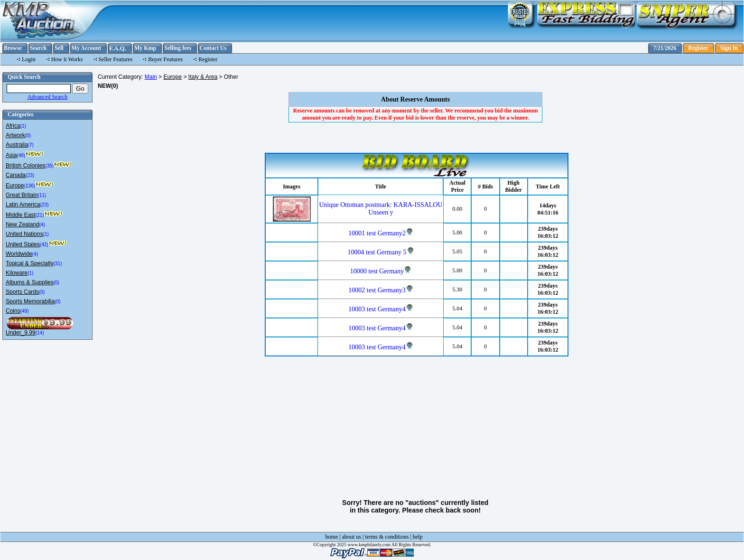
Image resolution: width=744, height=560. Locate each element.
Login (29, 59)
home (332, 537)
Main (151, 77)
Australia (17, 145)
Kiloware (17, 273)
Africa (13, 126)
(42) (44, 245)
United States (23, 244)
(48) (21, 155)
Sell (59, 48)
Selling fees (178, 48)
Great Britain (22, 195)
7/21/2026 (665, 48)
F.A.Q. (118, 48)
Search (38, 48)
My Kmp (145, 48)
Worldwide (19, 254)
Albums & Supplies (30, 282)
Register (698, 48)
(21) (40, 215)
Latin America (23, 205)
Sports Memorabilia (30, 301)
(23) (30, 175)
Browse (13, 48)
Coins (13, 311)
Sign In (729, 48)
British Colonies (25, 166)
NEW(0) (108, 86)
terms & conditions (387, 537)
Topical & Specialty (30, 263)
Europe (15, 186)
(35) (49, 166)
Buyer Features (165, 59)
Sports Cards (22, 292)
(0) (28, 135)
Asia (11, 155)
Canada (16, 175)
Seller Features (116, 59)
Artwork (15, 135)
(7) (31, 145)
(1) (23, 126)
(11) (42, 195)
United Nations (24, 234)
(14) (40, 333)
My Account (86, 48)
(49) (25, 311)
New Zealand (23, 224)
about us (352, 537)
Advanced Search (47, 97)
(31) (58, 264)
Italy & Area (203, 77)
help (418, 537)
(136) (30, 186)
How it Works (67, 59)
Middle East (21, 215)
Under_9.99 (21, 333)
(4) (42, 225)
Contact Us (213, 48)
